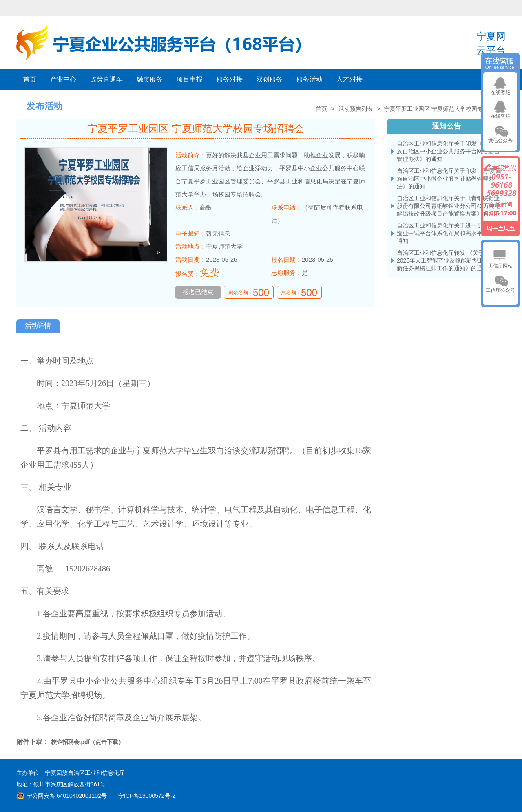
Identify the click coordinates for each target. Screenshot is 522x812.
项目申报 (190, 79)
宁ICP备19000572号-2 (147, 796)
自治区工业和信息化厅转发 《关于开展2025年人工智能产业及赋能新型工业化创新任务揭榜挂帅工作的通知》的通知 (449, 260)
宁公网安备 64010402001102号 (67, 796)
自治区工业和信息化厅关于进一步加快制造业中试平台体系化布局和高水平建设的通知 (448, 233)
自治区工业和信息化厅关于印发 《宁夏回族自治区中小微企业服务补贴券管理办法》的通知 (449, 179)
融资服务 (150, 79)
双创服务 (270, 79)
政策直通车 (106, 79)
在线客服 (500, 93)
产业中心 (63, 79)
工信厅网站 (500, 266)
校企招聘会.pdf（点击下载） (88, 742)
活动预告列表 (356, 109)
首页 (30, 79)
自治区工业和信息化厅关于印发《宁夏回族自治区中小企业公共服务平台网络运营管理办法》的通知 (448, 151)
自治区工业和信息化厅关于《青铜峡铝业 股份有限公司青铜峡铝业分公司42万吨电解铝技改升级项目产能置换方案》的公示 (449, 206)
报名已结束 (198, 292)
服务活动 (310, 79)
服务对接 (230, 79)
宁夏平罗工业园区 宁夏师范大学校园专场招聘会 (445, 109)
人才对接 (349, 79)
